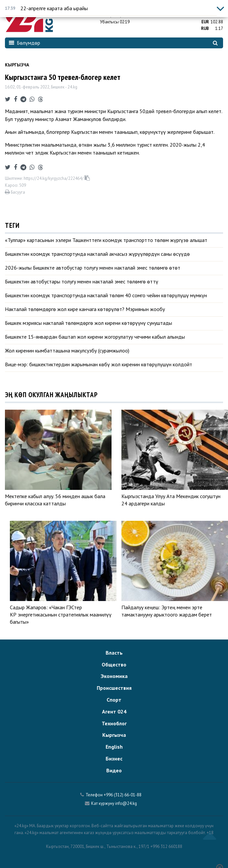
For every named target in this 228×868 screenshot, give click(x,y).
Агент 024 (114, 711)
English (114, 747)
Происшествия (114, 688)
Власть (114, 653)
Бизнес (114, 759)
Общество (114, 664)
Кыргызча (17, 65)
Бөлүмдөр (25, 43)
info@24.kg (126, 803)
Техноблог (114, 723)
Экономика (114, 676)
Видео (114, 770)
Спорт (114, 700)
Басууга (15, 192)
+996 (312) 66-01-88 (123, 795)
